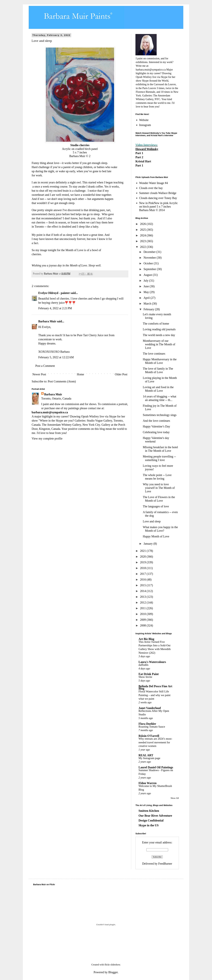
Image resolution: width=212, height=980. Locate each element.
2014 (143, 591)
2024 (143, 235)
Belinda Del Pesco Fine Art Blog (155, 687)
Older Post (121, 374)
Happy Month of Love (156, 536)
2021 (143, 551)
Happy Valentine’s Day (156, 426)
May (147, 292)
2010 (143, 614)
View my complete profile (47, 438)
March (148, 304)
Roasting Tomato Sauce (152, 727)
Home (80, 374)
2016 (143, 579)
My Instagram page (149, 758)
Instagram (145, 125)
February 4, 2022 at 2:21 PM (55, 308)
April (147, 298)
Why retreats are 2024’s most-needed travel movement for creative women (155, 742)
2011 (143, 608)
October (149, 263)
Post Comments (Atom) (62, 381)
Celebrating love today (156, 432)
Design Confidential (151, 820)
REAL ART (146, 755)
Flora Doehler (147, 724)
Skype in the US (149, 825)
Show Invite (145, 677)
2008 (143, 625)
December (150, 252)
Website (144, 120)
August (148, 275)
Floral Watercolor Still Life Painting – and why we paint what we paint (155, 695)
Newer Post (39, 374)
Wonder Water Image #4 (153, 183)
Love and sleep (152, 521)
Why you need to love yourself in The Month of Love (159, 488)
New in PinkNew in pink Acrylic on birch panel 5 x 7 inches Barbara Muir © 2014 (158, 207)
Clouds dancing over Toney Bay (158, 198)
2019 (143, 562)
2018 (143, 568)
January (148, 544)
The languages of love (156, 506)
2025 (143, 230)
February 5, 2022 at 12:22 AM (56, 357)
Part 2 (139, 157)
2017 (143, 574)
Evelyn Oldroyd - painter (54, 293)
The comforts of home (156, 324)
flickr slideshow (112, 965)
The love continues (154, 354)
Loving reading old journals (159, 329)
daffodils (143, 665)
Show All (175, 798)
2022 (143, 247)
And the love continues (156, 421)
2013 (143, 597)
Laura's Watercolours (152, 662)
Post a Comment (45, 366)
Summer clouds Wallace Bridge (158, 193)
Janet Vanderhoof (150, 708)
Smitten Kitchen (149, 811)
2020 (143, 557)
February (149, 309)
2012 (143, 602)
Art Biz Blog (146, 639)
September (150, 269)
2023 (143, 241)
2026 (143, 224)
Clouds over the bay (151, 188)
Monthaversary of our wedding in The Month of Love (159, 344)
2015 (143, 585)
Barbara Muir (47, 321)
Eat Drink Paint (149, 674)
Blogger (113, 972)
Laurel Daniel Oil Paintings (156, 767)
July (146, 281)
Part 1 (139, 153)
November (150, 258)
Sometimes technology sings (160, 415)
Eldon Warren (148, 783)
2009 (143, 620)
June (147, 286)
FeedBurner (165, 864)
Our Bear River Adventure (155, 816)
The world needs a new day (159, 335)
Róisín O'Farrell (149, 736)
